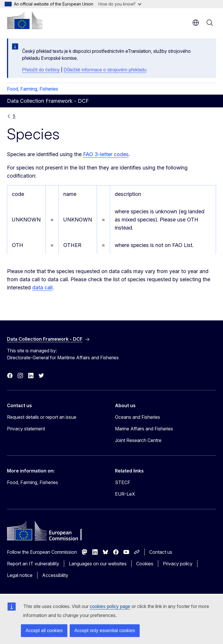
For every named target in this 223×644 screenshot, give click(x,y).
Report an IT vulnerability (33, 564)
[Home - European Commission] (25, 20)
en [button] (196, 23)
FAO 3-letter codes (106, 154)
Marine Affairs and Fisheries (144, 429)
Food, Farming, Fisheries (33, 89)
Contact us (161, 552)
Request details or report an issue (42, 417)
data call (42, 287)
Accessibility (55, 575)
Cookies (145, 564)
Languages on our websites (98, 564)
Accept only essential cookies (105, 631)
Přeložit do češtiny (41, 70)
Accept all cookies (44, 631)
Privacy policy (178, 564)
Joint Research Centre (138, 440)
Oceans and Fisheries (137, 417)
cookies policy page (110, 606)
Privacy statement (26, 429)
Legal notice (20, 575)
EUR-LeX (125, 494)
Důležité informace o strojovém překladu (105, 70)
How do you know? (120, 4)
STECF (123, 482)
